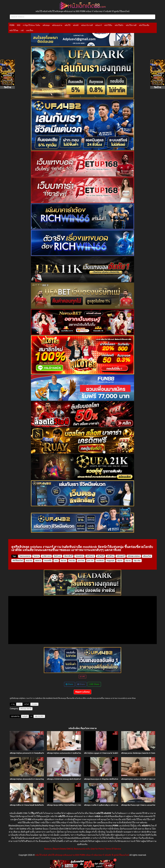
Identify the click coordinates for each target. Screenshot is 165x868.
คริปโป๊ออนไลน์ (18, 561)
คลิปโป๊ (68, 25)
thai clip (72, 561)
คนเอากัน (29, 561)
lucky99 (25, 716)
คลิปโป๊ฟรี (100, 556)
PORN (12, 25)
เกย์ (22, 30)
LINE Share (94, 684)
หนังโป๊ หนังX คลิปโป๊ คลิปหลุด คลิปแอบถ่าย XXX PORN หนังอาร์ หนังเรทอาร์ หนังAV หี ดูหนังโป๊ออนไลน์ (82, 855)
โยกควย (36, 556)
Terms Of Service (113, 849)
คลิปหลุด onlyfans (134, 556)
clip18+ (120, 561)
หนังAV (76, 25)
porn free (81, 561)
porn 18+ (90, 561)
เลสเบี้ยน (30, 30)
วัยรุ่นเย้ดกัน (79, 556)
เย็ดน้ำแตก (57, 556)
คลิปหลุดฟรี (121, 556)
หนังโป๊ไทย (14, 30)
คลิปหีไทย (110, 556)
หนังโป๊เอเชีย (144, 25)
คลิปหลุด (46, 25)
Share (69, 684)
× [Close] (115, 860)
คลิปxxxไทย (147, 556)
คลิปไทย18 (90, 556)
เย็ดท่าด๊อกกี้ (68, 556)
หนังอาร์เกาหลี (87, 25)
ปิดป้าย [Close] (8, 87)
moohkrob (100, 561)
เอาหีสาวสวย (46, 556)
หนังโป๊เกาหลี (131, 25)
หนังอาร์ (98, 25)
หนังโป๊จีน (108, 25)
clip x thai (137, 561)
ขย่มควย (38, 561)
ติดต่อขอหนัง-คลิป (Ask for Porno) (89, 849)
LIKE (82, 677)
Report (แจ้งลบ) (83, 692)
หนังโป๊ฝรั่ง (119, 25)
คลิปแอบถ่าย (57, 25)
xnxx (56, 561)
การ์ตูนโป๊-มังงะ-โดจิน (31, 25)
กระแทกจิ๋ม (48, 561)
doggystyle (110, 561)
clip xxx (128, 561)
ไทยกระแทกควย (25, 556)
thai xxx (63, 561)
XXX (19, 25)
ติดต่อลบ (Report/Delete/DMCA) (59, 849)
